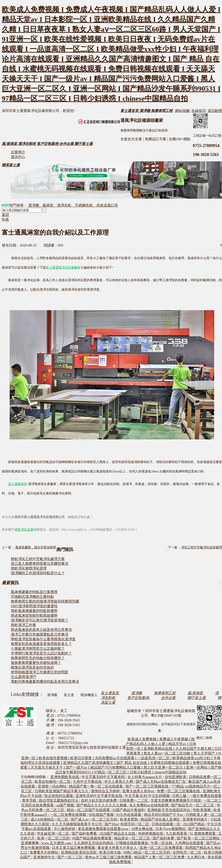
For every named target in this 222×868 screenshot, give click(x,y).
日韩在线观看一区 (166, 824)
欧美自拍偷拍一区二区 (53, 782)
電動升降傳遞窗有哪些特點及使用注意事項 (45, 682)
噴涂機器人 (89, 695)
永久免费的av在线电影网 (149, 805)
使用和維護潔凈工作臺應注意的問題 (40, 672)
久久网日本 (196, 857)
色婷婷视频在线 (151, 834)
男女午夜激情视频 (36, 848)
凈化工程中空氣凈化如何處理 (202, 547)
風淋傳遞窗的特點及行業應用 (34, 592)
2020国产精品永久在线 (118, 834)
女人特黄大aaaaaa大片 (145, 777)
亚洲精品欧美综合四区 (79, 852)
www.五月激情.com (57, 843)
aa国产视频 (66, 805)
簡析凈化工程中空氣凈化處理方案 (38, 559)
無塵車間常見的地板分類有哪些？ (38, 658)
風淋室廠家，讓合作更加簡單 (36, 547)
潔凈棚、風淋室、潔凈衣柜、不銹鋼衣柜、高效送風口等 (73, 205)
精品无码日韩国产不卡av (164, 815)
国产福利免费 (164, 838)
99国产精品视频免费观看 (92, 838)
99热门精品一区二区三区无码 (147, 852)
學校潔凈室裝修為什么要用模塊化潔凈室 (43, 639)
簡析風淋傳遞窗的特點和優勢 (34, 611)
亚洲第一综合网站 (53, 786)
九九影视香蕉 (177, 834)
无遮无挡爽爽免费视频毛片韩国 (176, 800)
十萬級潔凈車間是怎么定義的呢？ (38, 649)
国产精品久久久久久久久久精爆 (102, 805)
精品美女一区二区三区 (133, 838)
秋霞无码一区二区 (135, 824)
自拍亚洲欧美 (176, 777)
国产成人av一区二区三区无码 (94, 819)
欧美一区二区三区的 (54, 838)
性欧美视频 (202, 810)
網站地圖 (182, 111)
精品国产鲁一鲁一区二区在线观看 (96, 786)
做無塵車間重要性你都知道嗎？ (36, 663)
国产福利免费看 (85, 834)
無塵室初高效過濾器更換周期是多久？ (41, 644)
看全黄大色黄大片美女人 (118, 848)
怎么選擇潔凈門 (23, 677)
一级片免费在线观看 (205, 796)
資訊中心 (18, 157)
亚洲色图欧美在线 (65, 777)
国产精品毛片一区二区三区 (193, 805)
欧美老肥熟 (129, 819)
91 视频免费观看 (203, 834)
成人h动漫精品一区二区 (50, 819)
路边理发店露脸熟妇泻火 (59, 800)
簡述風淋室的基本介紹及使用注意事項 (41, 630)
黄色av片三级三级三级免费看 (109, 857)
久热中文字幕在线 (88, 782)
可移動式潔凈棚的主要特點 (32, 597)
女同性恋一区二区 (187, 852)
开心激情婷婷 (65, 829)
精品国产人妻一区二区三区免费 (160, 857)
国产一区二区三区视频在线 (147, 786)
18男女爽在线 (142, 829)
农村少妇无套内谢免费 (99, 800)
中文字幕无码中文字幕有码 (104, 777)
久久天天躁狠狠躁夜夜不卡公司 (77, 824)
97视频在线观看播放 (132, 843)
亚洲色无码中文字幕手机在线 (99, 796)
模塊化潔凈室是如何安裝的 (32, 667)
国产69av (112, 824)
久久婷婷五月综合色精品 (94, 843)
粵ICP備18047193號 (166, 716)
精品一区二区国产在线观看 (89, 810)
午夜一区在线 (162, 843)
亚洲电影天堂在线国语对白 (169, 810)
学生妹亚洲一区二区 (53, 834)
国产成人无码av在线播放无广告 (161, 782)
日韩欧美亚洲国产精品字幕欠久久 (62, 791)
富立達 (69, 695)
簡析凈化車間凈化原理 (29, 568)
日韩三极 (180, 796)
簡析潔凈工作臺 (23, 625)
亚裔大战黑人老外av (139, 791)
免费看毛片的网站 (44, 852)
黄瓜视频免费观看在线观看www (104, 829)
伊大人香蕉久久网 (119, 782)
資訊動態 (215, 111)
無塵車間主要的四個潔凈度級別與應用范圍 (45, 601)
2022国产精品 (194, 824)
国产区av (213, 843)
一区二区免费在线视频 (69, 815)
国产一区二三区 (70, 857)
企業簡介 (18, 152)
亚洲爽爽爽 (30, 843)
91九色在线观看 (129, 815)
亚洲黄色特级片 (195, 819)
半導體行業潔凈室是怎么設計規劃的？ (41, 653)
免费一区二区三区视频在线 (179, 791)
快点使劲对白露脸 (59, 796)
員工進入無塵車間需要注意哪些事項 (40, 564)
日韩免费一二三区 (134, 800)
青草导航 (30, 800)
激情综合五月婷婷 (106, 791)
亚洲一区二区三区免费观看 (162, 848)
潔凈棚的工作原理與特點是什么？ (38, 573)
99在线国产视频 (102, 815)
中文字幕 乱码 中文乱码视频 (148, 796)
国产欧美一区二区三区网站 (199, 838)
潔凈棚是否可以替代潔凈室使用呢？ (40, 620)
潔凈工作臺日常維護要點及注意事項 (40, 634)
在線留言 (199, 111)
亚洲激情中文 (44, 857)
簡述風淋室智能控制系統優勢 (34, 615)
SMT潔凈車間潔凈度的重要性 (34, 606)
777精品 (177, 786)
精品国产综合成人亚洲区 (161, 819)
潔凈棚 (52, 695)
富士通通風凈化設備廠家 (63, 268)
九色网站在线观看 (190, 843)
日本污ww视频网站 (171, 829)
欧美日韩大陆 (111, 852)
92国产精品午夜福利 (129, 810)
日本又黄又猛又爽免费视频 (74, 848)
